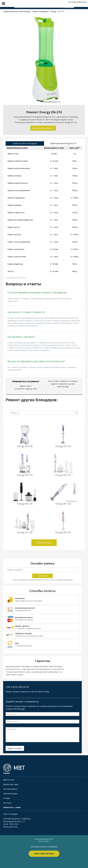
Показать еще (44, 543)
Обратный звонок (44, 854)
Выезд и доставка (11, 784)
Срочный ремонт (10, 789)
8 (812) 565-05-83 (10, 827)
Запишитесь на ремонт (26, 381)
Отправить (43, 576)
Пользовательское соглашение (44, 847)
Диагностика (9, 780)
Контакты (7, 803)
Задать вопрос (15, 748)
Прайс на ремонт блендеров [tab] (25, 143)
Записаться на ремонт (43, 128)
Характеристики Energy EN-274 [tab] (63, 143)
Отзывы (6, 798)
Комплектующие (10, 794)
